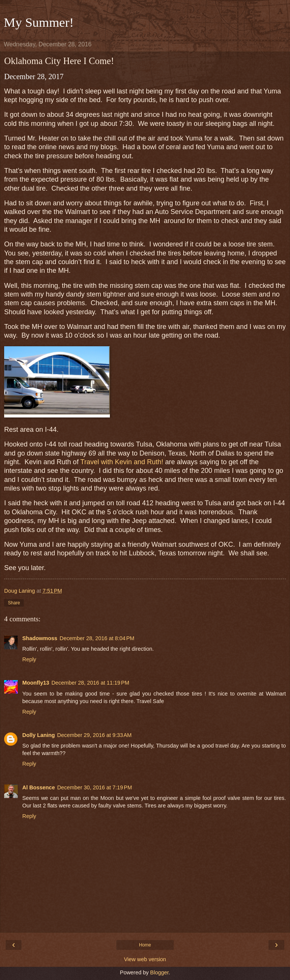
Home (145, 945)
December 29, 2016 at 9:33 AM (94, 735)
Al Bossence (39, 787)
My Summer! (39, 22)
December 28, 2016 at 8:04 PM (97, 638)
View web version (145, 959)
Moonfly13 (36, 683)
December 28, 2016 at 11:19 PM (90, 683)
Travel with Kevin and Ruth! (122, 462)
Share (14, 603)
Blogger (160, 972)
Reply (29, 659)
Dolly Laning (39, 735)
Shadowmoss (40, 638)
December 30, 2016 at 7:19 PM (94, 787)
